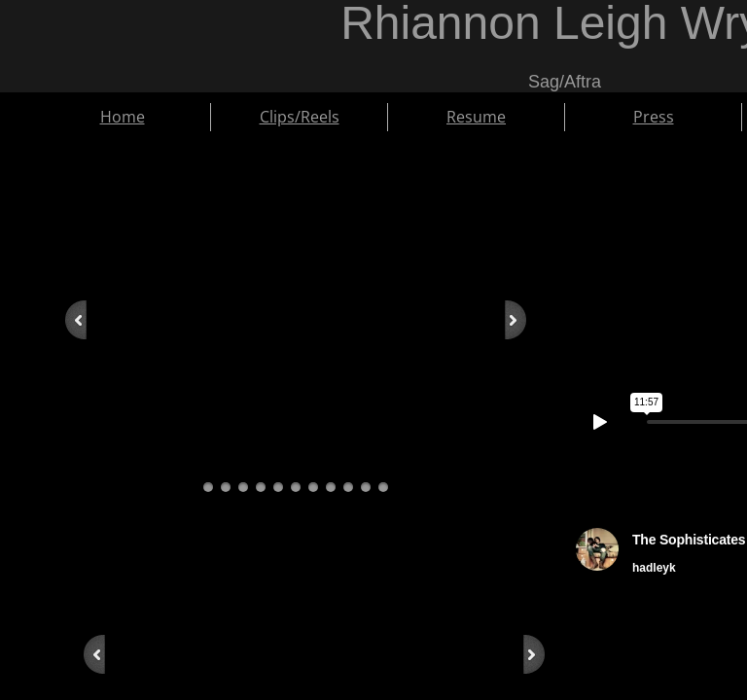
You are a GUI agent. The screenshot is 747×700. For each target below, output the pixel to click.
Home (123, 117)
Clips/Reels (300, 117)
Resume (476, 117)
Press (654, 117)
